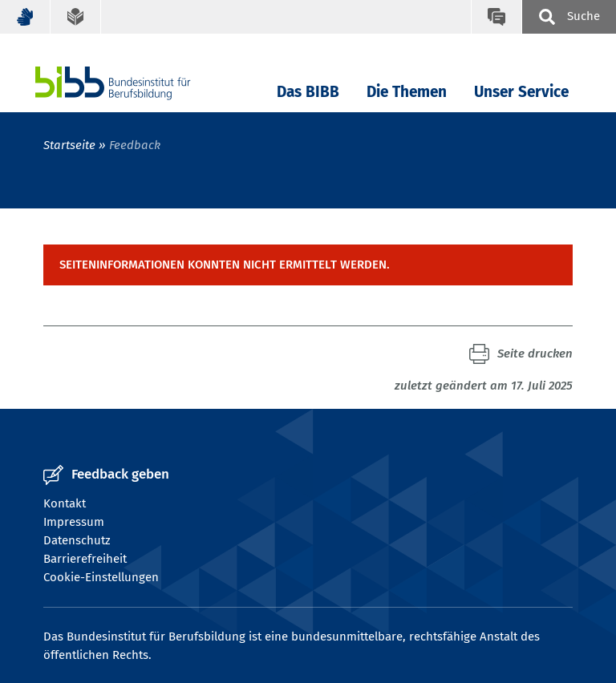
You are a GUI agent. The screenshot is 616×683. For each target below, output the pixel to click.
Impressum (74, 522)
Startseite (69, 145)
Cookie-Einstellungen (101, 577)
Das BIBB (308, 92)
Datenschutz (77, 540)
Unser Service (521, 92)
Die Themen (407, 92)
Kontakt (65, 503)
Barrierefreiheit (85, 559)
